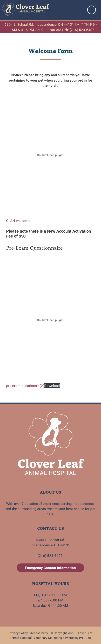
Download (52, 386)
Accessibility (39, 633)
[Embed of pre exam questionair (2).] (50, 320)
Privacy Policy (18, 633)
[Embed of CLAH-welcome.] (50, 155)
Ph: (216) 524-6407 (79, 30)
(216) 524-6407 (50, 556)
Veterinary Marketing (48, 638)
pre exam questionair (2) (25, 386)
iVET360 (85, 638)
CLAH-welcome (18, 221)
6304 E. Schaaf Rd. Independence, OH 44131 (39, 24)
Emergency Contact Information (50, 568)
